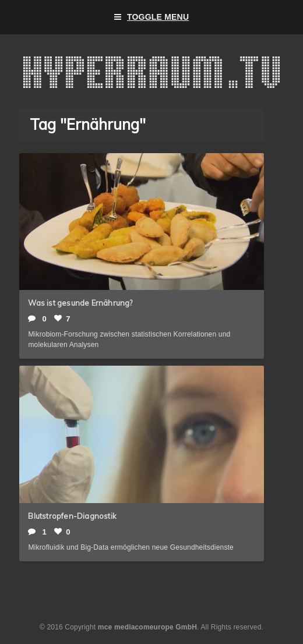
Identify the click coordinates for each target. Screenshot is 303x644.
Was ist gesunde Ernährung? (80, 303)
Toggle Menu (152, 17)
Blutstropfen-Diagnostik (72, 516)
